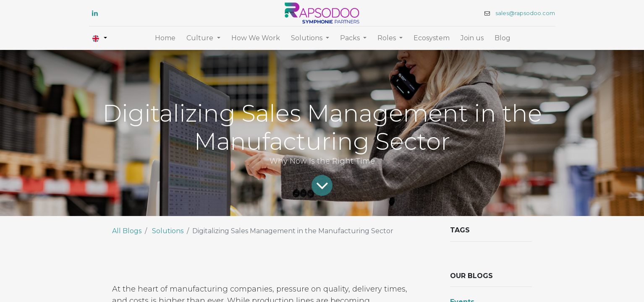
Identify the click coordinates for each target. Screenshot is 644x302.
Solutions (168, 231)
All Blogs (127, 231)
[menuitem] (165, 38)
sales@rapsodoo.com (525, 13)
